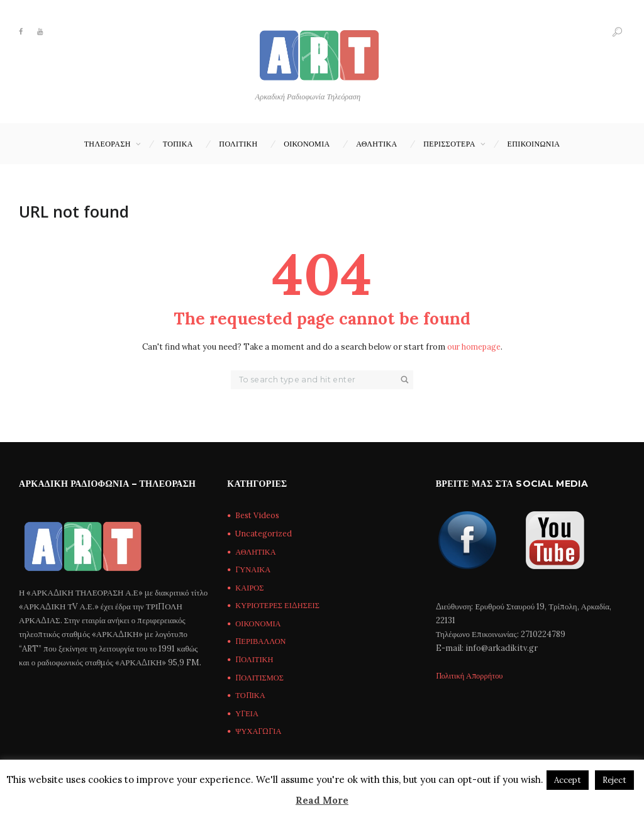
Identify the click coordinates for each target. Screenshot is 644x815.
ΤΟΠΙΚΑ (178, 144)
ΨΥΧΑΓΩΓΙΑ (259, 732)
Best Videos (258, 517)
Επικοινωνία (534, 144)
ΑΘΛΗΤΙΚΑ (377, 144)
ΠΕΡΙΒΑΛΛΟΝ (262, 642)
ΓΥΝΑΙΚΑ (253, 570)
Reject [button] (614, 780)
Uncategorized (264, 534)
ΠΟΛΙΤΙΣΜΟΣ (261, 678)
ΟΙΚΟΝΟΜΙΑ (307, 144)
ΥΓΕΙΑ (247, 714)
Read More (322, 800)
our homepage (474, 347)
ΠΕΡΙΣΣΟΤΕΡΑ (449, 144)
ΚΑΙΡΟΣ (250, 588)
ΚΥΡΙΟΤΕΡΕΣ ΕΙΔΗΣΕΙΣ (279, 606)
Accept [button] (568, 780)
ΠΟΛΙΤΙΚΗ (238, 144)
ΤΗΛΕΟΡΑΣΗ (108, 144)
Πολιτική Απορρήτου (472, 676)
